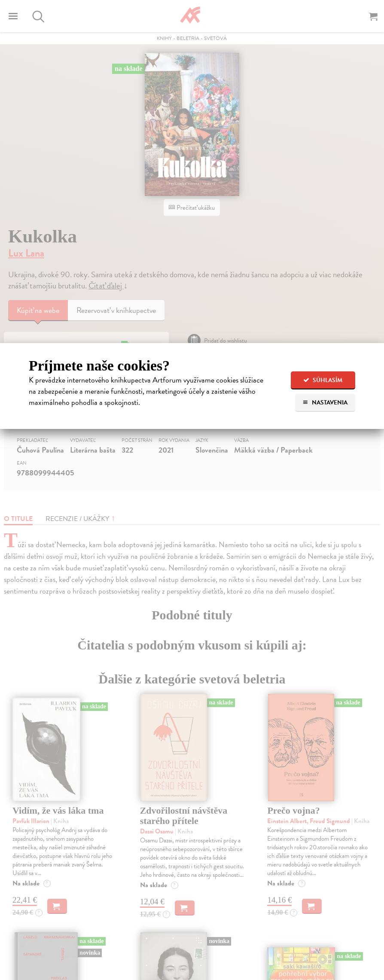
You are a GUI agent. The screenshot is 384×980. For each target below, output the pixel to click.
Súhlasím (323, 380)
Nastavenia (325, 403)
